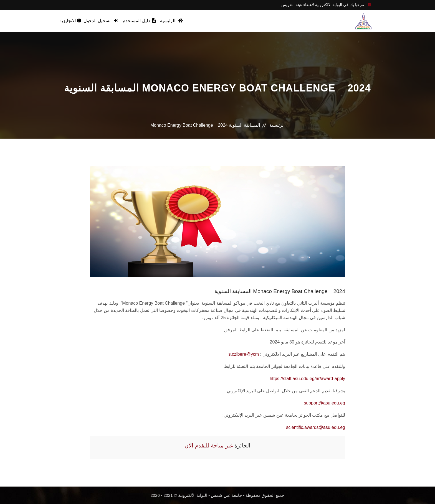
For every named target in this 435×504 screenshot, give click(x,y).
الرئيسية (171, 21)
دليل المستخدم (139, 21)
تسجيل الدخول (101, 21)
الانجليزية (70, 21)
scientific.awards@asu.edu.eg (316, 427)
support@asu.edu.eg (324, 403)
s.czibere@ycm (244, 354)
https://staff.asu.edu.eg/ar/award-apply (307, 379)
